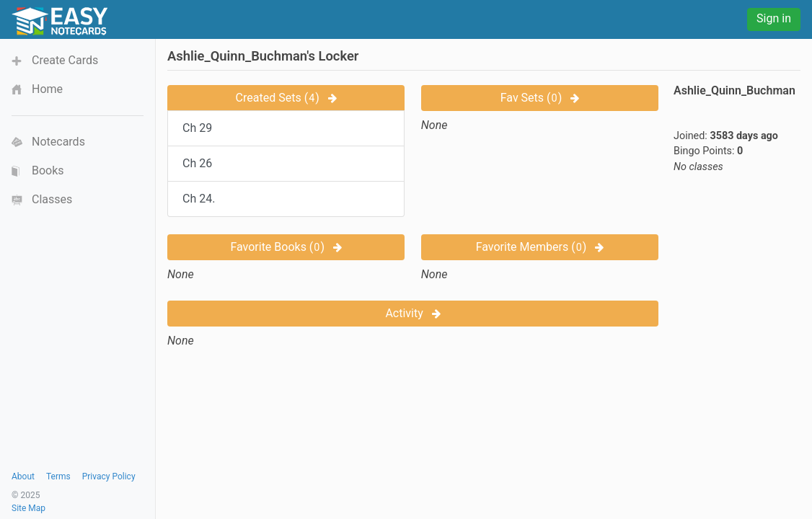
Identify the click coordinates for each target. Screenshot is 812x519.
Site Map (28, 508)
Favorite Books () (286, 247)
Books (48, 170)
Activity (412, 313)
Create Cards (65, 60)
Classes (52, 199)
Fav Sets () (540, 98)
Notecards (58, 142)
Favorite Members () (540, 247)
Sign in (774, 18)
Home (47, 89)
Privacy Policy (109, 476)
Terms (58, 476)
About (23, 476)
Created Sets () (286, 98)
